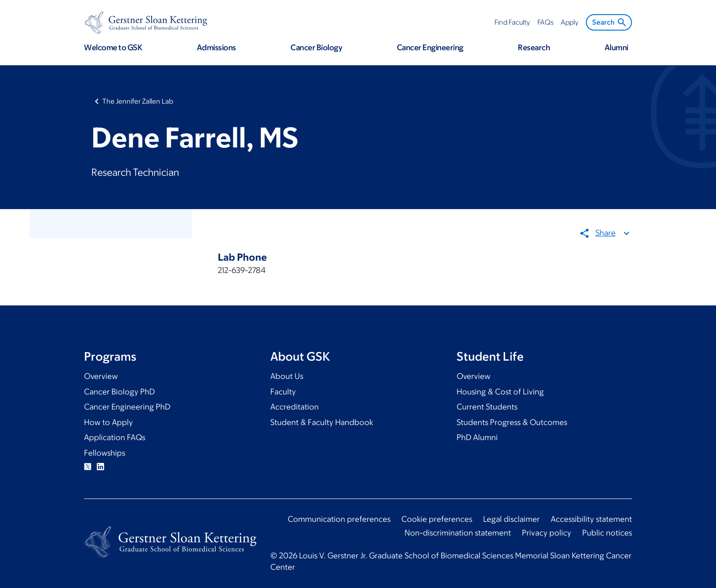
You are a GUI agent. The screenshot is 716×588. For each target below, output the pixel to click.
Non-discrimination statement (458, 533)
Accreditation (295, 407)
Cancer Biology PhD (119, 392)
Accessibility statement (591, 519)
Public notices (607, 533)
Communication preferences (339, 519)
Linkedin (100, 467)
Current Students (487, 407)
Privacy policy (547, 533)
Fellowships (105, 453)
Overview (101, 376)
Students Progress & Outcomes (512, 422)
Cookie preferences (437, 519)
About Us (287, 376)
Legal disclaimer (511, 519)
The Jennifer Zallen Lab (138, 101)
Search (610, 22)
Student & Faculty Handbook (322, 422)
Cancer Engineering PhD (127, 407)
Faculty (283, 392)
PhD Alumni (477, 437)
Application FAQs (115, 437)
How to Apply (108, 422)
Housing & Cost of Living (500, 392)
